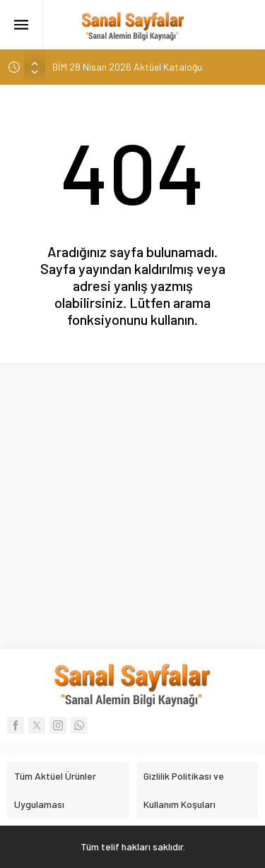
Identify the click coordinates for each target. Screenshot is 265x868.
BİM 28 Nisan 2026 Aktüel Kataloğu (127, 67)
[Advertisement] (132, 503)
